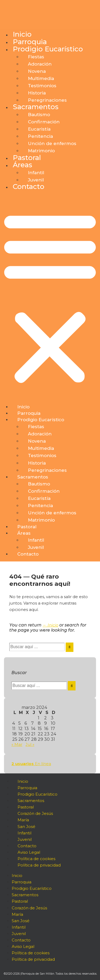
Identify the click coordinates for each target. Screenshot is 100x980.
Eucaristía (39, 129)
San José (26, 827)
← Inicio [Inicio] (50, 625)
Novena (37, 71)
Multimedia (41, 78)
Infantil (36, 173)
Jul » (30, 744)
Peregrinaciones (47, 100)
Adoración (40, 64)
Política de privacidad (39, 865)
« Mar (17, 744)
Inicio (22, 34)
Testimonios (42, 86)
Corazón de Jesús (35, 814)
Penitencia (40, 136)
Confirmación (44, 122)
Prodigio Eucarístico (48, 49)
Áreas (22, 165)
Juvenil (36, 180)
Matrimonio (41, 151)
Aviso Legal (29, 852)
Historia (37, 93)
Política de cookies (36, 859)
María (23, 820)
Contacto (29, 187)
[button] (50, 297)
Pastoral (27, 158)
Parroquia (30, 42)
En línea (31, 764)
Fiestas (36, 57)
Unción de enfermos (52, 143)
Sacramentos (36, 107)
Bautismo (39, 115)
